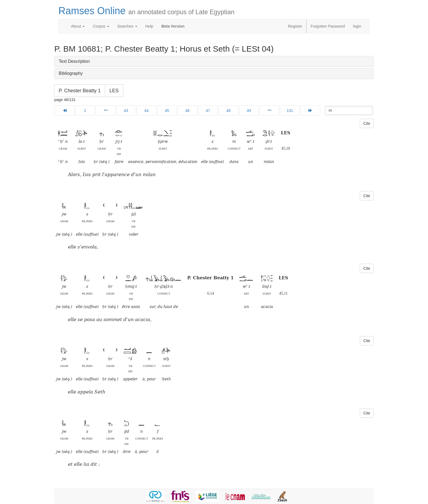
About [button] (78, 26)
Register (295, 26)
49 (249, 111)
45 (167, 111)
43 (126, 111)
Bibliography (71, 73)
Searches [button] (127, 26)
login (357, 26)
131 (290, 111)
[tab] (214, 61)
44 (147, 111)
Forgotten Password (328, 26)
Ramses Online (146, 11)
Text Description (74, 61)
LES (114, 91)
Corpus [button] (101, 26)
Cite (367, 123)
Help (149, 26)
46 (188, 111)
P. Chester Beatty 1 (80, 91)
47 (208, 111)
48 (228, 111)
